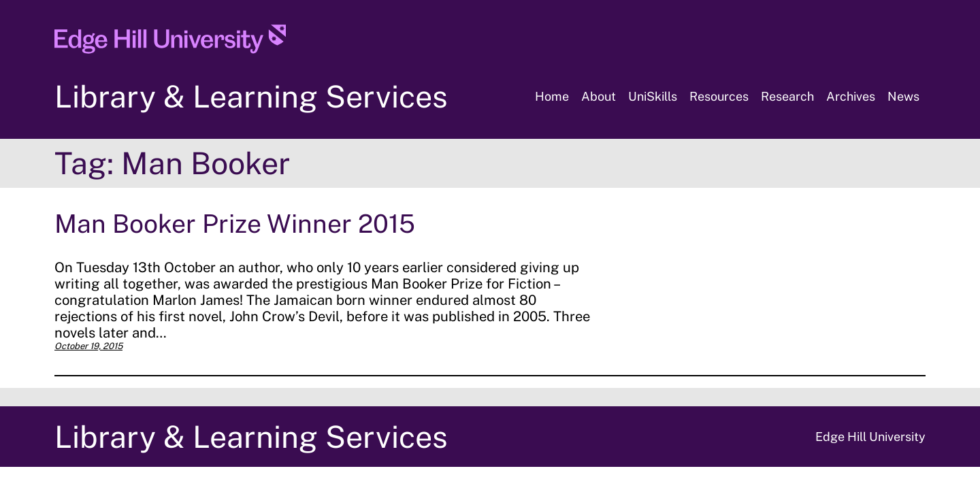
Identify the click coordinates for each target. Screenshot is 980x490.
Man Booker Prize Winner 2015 (235, 224)
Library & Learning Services (251, 96)
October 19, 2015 (88, 346)
